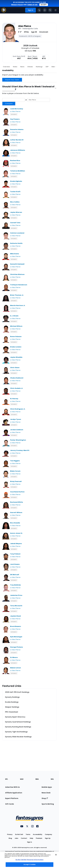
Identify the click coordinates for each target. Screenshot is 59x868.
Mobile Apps (47, 787)
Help (31, 838)
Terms (28, 834)
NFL (7, 779)
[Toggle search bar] (50, 10)
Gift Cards (10, 804)
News (22, 67)
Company (48, 834)
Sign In (29, 842)
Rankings (39, 67)
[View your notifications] (45, 10)
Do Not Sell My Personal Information (29, 860)
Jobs (16, 838)
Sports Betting (48, 804)
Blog (10, 838)
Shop (45, 798)
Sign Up (48, 838)
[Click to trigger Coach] (39, 10)
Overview (6, 67)
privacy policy (17, 5)
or (26, 102)
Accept (44, 5)
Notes (15, 67)
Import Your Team (12, 80)
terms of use (32, 5)
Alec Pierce (25, 26)
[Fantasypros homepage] (4, 12)
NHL (52, 779)
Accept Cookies (30, 864)
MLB (22, 779)
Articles (30, 67)
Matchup (55, 67)
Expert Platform (12, 798)
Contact (24, 838)
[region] (29, 860)
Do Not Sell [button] (19, 834)
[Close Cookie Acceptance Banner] (56, 855)
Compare (9, 104)
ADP (47, 67)
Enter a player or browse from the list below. (21, 93)
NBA (37, 779)
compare (14, 114)
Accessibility (38, 834)
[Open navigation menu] (56, 10)
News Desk (46, 793)
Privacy (10, 834)
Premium (39, 838)
